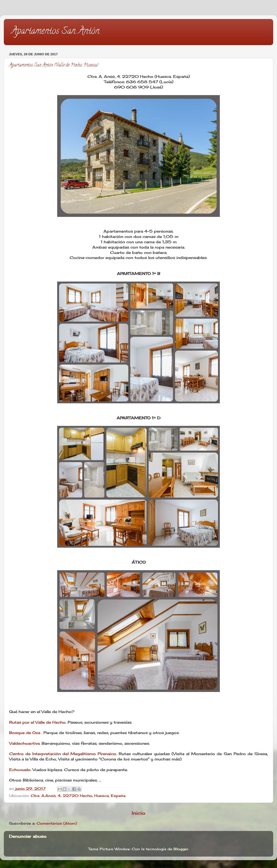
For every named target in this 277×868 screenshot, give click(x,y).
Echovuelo (20, 770)
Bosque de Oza (25, 733)
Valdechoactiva (24, 743)
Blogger (181, 849)
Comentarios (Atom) (57, 823)
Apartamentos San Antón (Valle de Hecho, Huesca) (54, 65)
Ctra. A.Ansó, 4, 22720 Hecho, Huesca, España (78, 796)
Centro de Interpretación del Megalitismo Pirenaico (63, 754)
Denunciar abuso (28, 836)
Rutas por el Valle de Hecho (37, 722)
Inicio (138, 813)
